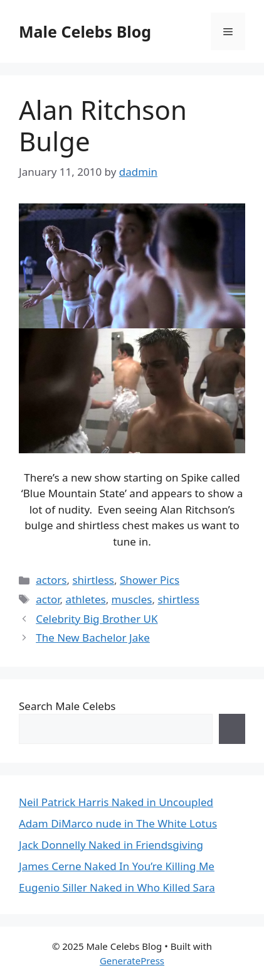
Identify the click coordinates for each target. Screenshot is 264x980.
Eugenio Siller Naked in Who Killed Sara (117, 887)
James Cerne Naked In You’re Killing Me (117, 866)
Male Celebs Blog (85, 31)
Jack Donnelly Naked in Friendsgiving (111, 845)
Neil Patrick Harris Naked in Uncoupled (116, 802)
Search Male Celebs (67, 706)
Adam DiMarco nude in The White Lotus (118, 823)
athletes (86, 599)
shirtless (93, 580)
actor (48, 599)
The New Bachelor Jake (93, 638)
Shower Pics (150, 580)
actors (51, 580)
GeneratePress (132, 961)
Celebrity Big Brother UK (97, 619)
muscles (132, 599)
